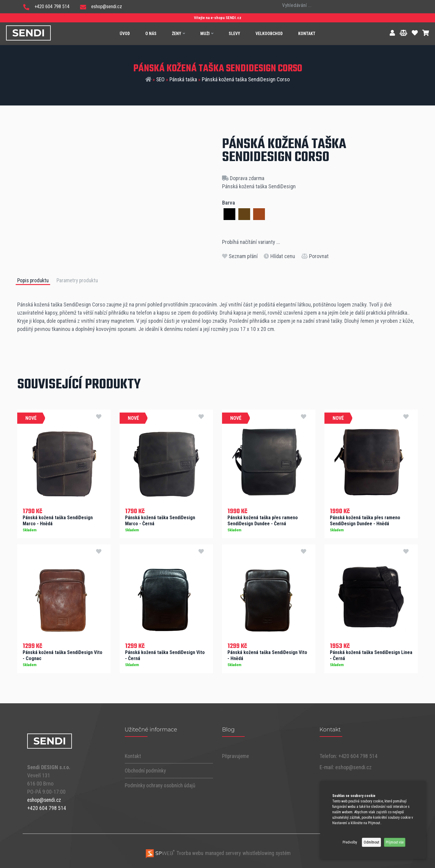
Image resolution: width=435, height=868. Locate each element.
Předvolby (350, 842)
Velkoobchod (269, 34)
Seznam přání (240, 256)
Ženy (178, 34)
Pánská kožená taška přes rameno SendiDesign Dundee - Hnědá (365, 520)
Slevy (234, 34)
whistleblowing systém (268, 852)
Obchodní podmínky (146, 770)
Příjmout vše (395, 842)
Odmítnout (371, 842)
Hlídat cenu (279, 256)
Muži (207, 34)
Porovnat (315, 256)
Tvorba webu (172, 852)
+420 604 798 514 (46, 6)
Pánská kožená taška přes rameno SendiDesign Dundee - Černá (263, 520)
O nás (151, 34)
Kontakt (307, 34)
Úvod (125, 34)
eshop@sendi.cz (101, 6)
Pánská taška (184, 80)
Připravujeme (236, 755)
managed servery (222, 852)
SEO (160, 80)
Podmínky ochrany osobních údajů (162, 784)
